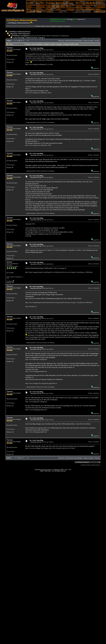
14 (17, 41)
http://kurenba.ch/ (31, 306)
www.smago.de (61, 268)
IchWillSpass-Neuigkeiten (20, 36)
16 (22, 41)
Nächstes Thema (95, 38)
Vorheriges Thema (86, 38)
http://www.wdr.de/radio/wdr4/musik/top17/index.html (43, 83)
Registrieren (81, 19)
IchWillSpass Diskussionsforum (19, 32)
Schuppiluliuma (65, 36)
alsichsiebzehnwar (55, 36)
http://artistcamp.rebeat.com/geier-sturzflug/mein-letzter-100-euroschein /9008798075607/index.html (58, 115)
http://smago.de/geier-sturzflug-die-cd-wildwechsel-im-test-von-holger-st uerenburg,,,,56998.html (61, 272)
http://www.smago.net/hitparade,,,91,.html (39, 64)
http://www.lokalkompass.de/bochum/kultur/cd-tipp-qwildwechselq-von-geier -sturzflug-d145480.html (59, 302)
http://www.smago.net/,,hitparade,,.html (38, 93)
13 (15, 41)
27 (28, 41)
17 (24, 41)
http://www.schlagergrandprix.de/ (36, 371)
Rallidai (44, 36)
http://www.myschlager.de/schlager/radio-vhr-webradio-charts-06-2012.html (50, 448)
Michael (39, 36)
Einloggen (70, 19)
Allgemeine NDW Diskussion (20, 34)
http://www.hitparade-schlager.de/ (36, 359)
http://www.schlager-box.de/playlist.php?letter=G (41, 383)
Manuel (48, 36)
